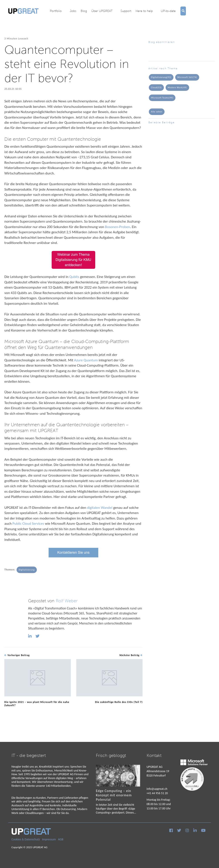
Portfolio (56, 11)
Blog (84, 11)
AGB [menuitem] (61, 839)
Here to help (144, 11)
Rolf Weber (67, 601)
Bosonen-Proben (117, 227)
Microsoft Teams (162, 98)
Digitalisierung (27, 570)
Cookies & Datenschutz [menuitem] (26, 839)
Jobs (73, 11)
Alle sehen (157, 112)
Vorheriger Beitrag (17, 655)
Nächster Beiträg (131, 655)
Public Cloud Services (28, 524)
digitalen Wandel (100, 508)
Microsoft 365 (187, 77)
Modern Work (177, 88)
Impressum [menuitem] (49, 839)
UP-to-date (168, 11)
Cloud (156, 88)
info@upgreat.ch (157, 789)
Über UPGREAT (102, 11)
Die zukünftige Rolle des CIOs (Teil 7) (119, 702)
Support (126, 11)
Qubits (75, 277)
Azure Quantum (86, 360)
